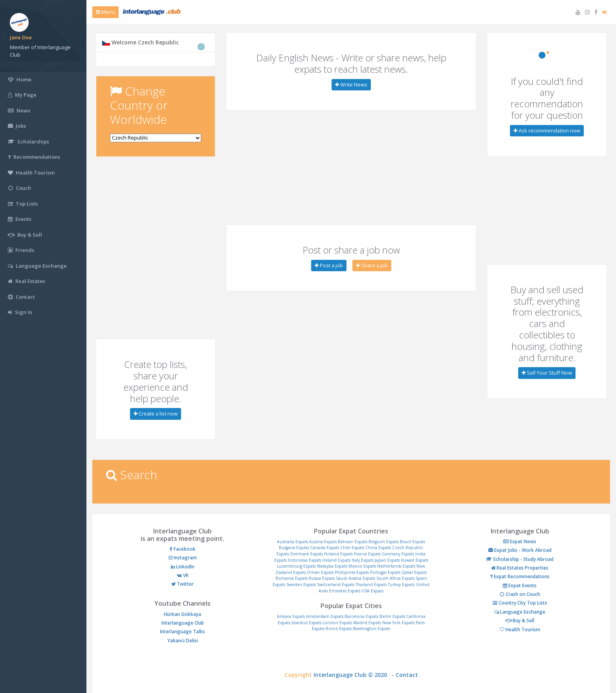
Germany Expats (398, 554)
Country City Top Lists (520, 603)
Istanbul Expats (306, 623)
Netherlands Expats (396, 566)
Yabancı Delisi (183, 641)
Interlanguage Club (183, 623)
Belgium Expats (384, 542)
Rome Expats (339, 629)
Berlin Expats (392, 616)
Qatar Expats (414, 572)
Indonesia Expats (305, 560)
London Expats (337, 623)
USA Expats (372, 591)
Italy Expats (363, 560)
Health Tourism (520, 630)
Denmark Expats (307, 554)
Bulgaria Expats (294, 548)
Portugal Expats (385, 572)
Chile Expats (352, 548)
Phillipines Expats (352, 572)
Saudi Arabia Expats (356, 578)
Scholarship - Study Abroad (520, 559)
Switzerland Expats (336, 585)
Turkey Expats (401, 585)
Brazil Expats (412, 542)
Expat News (520, 541)
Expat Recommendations (520, 576)
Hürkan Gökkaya (182, 614)
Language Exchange (520, 612)
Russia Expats (322, 578)
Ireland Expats (336, 560)
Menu (105, 12)
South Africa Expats (395, 578)
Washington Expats (371, 629)
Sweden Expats (301, 585)
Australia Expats (292, 542)
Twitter (182, 584)
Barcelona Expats (361, 616)
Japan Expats (387, 560)
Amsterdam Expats (325, 616)
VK (183, 575)
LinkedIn (183, 567)
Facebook (183, 549)
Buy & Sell (520, 620)
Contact (407, 675)
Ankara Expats (291, 616)
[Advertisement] (156, 215)
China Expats (378, 548)
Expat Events (520, 585)
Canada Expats (324, 548)
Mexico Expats (362, 566)
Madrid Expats (367, 623)
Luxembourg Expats (296, 566)
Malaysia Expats (332, 566)
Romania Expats (291, 578)
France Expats (367, 554)
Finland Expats (338, 554)
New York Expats (398, 623)
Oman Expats (320, 572)
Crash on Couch (520, 594)
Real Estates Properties (520, 568)
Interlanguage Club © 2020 (353, 675)
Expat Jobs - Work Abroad (520, 550)
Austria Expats (323, 542)
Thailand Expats (371, 585)
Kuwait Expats (415, 560)
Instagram (183, 558)
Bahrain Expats (353, 542)
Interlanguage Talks (182, 631)
